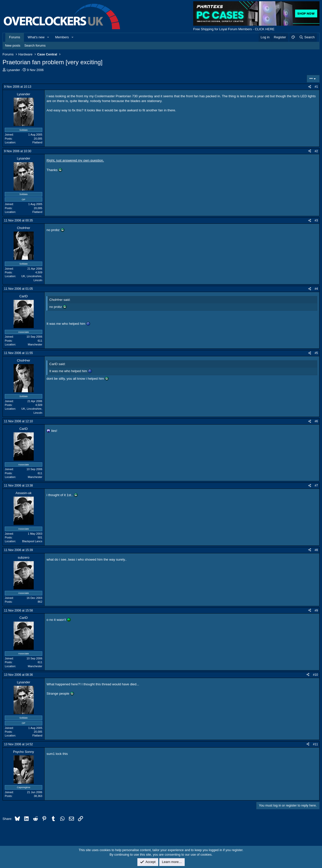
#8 (316, 550)
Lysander (13, 70)
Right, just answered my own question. (75, 160)
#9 (316, 610)
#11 (315, 744)
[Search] (307, 37)
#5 (316, 353)
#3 (316, 220)
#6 (316, 421)
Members (62, 37)
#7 (316, 486)
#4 (316, 289)
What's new (36, 37)
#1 (316, 87)
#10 (315, 675)
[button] (48, 37)
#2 (316, 151)
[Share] (310, 87)
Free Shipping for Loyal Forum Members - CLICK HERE (234, 29)
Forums (15, 37)
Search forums (35, 45)
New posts (13, 45)
